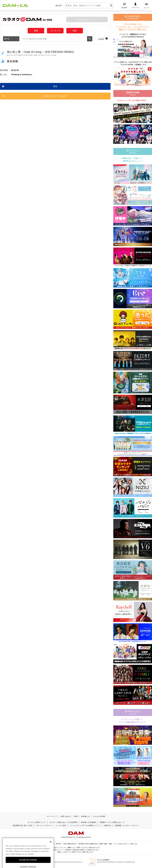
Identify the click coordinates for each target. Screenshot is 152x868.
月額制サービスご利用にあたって (112, 822)
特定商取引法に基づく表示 (23, 826)
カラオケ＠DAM (99, 816)
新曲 (36, 31)
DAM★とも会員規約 (89, 822)
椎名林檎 (12, 61)
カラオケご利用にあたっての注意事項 (63, 822)
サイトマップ (52, 816)
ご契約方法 (107, 826)
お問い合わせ (65, 816)
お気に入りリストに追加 (55, 96)
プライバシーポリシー (44, 826)
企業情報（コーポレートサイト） (127, 826)
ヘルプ (101, 39)
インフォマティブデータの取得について (84, 826)
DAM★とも (85, 816)
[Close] (51, 848)
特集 (75, 31)
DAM (76, 816)
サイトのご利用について (37, 822)
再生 (55, 86)
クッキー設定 (61, 826)
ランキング (55, 31)
